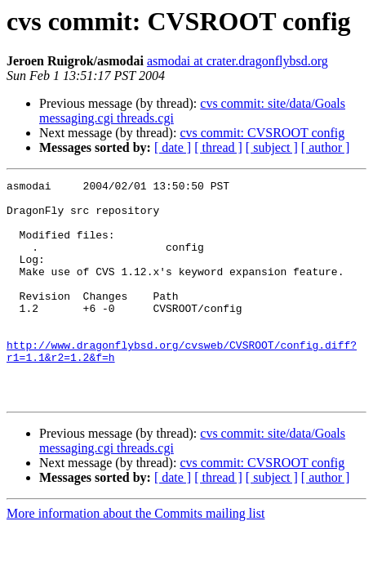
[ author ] (326, 147)
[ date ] (173, 147)
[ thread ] (218, 147)
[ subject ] (272, 147)
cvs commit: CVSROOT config (262, 133)
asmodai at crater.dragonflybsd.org (238, 61)
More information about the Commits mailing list (135, 557)
